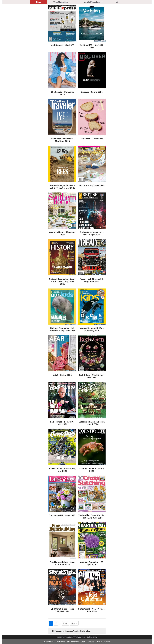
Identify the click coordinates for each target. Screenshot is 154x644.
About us (107, 642)
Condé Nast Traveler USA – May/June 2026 (62, 140)
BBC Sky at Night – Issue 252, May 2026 (62, 610)
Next (74, 623)
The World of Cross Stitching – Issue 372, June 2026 (92, 516)
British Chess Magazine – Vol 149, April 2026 (92, 233)
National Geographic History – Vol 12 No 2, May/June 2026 (62, 281)
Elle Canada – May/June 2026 (62, 93)
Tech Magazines (66, 2)
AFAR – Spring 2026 (62, 375)
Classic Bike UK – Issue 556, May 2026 (62, 470)
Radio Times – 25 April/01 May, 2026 (62, 423)
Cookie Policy (60, 642)
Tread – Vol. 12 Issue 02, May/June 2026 (92, 280)
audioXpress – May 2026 (62, 45)
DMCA (99, 642)
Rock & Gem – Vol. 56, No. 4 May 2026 (92, 376)
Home (39, 2)
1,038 (65, 623)
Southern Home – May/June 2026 (62, 233)
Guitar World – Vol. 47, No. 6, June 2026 (92, 610)
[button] (117, 2)
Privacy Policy (49, 642)
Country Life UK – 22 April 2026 (92, 470)
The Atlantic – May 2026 (92, 139)
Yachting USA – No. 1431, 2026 (92, 46)
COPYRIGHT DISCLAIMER (76, 642)
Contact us (91, 642)
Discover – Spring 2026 (92, 92)
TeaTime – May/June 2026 (92, 185)
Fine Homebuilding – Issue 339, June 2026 (62, 563)
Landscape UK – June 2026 (62, 515)
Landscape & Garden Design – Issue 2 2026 (92, 423)
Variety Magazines (97, 2)
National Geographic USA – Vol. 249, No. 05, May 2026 (62, 187)
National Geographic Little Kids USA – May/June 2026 (62, 329)
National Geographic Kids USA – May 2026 (92, 329)
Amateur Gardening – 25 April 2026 (92, 563)
